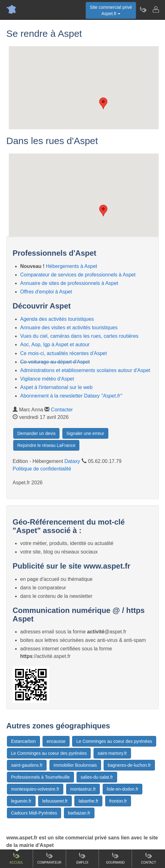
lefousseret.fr (55, 801)
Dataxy (72, 461)
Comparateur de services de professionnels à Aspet (78, 275)
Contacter (62, 410)
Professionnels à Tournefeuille (40, 777)
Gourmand (115, 858)
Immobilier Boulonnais (75, 765)
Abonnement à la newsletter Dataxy (71, 396)
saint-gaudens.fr (27, 765)
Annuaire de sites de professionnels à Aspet (69, 283)
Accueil (16, 858)
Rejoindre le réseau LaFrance (46, 445)
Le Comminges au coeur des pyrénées (114, 741)
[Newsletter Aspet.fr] (143, 9)
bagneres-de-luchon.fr (129, 765)
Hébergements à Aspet (72, 266)
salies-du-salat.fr (97, 777)
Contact (149, 858)
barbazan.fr (79, 813)
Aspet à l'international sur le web (56, 387)
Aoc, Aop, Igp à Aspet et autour (55, 345)
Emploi (82, 858)
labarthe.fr (88, 801)
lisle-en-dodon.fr (122, 789)
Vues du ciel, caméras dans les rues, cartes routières (79, 336)
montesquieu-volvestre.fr (35, 789)
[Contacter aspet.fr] (156, 9)
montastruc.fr (83, 789)
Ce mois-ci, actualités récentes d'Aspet (63, 353)
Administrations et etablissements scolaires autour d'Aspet (85, 370)
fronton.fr (118, 801)
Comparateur (49, 858)
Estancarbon (23, 741)
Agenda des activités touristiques (57, 319)
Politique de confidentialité (42, 469)
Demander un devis (36, 433)
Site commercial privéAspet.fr (111, 10)
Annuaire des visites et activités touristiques (69, 328)
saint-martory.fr (112, 753)
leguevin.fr (21, 801)
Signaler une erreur (85, 433)
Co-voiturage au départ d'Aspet (55, 362)
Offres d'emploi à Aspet (46, 292)
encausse (56, 741)
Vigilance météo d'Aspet (47, 379)
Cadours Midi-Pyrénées (34, 813)
